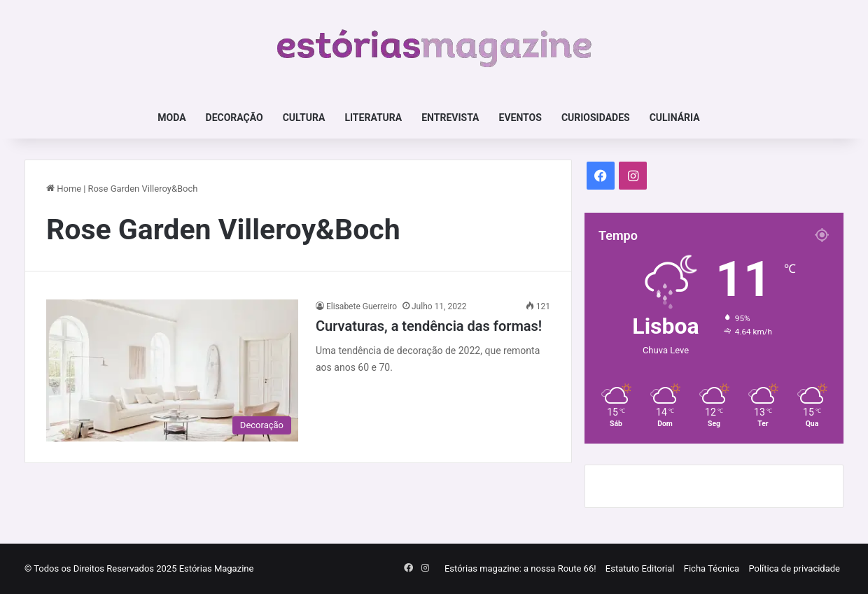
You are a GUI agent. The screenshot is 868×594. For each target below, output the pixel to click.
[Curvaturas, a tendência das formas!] (172, 370)
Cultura (304, 118)
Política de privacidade (794, 568)
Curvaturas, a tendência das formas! (429, 326)
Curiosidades (596, 118)
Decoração (234, 118)
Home (64, 189)
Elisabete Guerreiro (362, 306)
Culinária (675, 118)
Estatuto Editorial (640, 568)
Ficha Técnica (712, 568)
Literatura (373, 118)
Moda (171, 118)
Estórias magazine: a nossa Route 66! (520, 568)
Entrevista (450, 118)
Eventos (520, 118)
